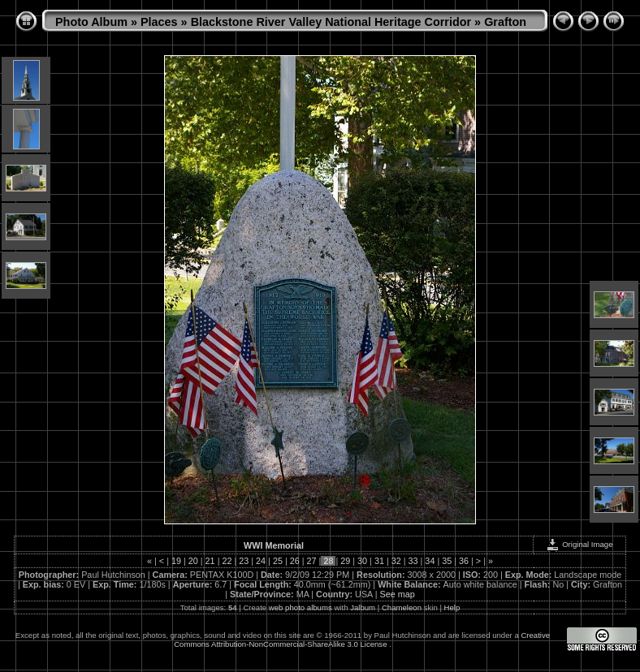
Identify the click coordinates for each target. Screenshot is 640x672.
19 (176, 561)
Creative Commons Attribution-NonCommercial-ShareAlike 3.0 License (362, 640)
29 (345, 561)
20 (193, 561)
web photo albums (301, 607)
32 (396, 561)
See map (398, 594)
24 (261, 561)
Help (452, 607)
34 (430, 561)
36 (464, 561)
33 (413, 561)
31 (379, 561)
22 (227, 561)
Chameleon (402, 607)
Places (159, 22)
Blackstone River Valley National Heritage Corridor (331, 22)
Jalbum (363, 607)
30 (362, 561)
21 (210, 561)
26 (295, 561)
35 (447, 561)
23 (244, 561)
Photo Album (91, 22)
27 (312, 561)
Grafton (505, 22)
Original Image (579, 544)
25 (278, 561)
